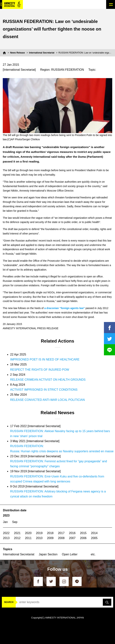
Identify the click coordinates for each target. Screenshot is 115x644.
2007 (72, 538)
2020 (28, 533)
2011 (28, 538)
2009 (50, 538)
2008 (61, 538)
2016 (72, 533)
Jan (5, 522)
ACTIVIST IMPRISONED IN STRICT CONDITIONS (44, 390)
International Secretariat (42, 53)
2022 (6, 533)
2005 (94, 538)
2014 (94, 533)
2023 (6, 515)
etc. (93, 554)
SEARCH (9, 602)
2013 (6, 538)
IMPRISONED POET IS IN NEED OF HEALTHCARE (45, 359)
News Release (18, 53)
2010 (39, 538)
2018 (50, 533)
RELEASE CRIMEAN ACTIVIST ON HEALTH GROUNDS (48, 380)
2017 (61, 533)
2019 (39, 533)
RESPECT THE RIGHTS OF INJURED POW (40, 370)
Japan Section (48, 554)
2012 (17, 538)
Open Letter (70, 554)
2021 (17, 533)
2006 (83, 538)
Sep (15, 522)
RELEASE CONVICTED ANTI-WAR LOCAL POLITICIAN (47, 400)
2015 (83, 533)
